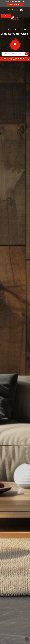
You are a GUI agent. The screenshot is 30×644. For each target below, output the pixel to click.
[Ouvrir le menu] (6, 16)
